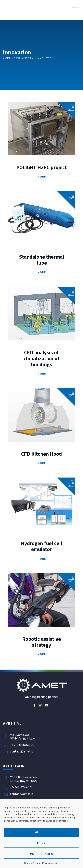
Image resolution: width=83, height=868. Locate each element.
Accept (41, 832)
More (42, 177)
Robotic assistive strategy (41, 642)
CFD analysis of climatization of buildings (41, 358)
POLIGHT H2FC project (42, 167)
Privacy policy (50, 863)
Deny (41, 843)
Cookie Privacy (32, 863)
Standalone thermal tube (42, 260)
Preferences (42, 854)
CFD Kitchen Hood (41, 454)
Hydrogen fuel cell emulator (41, 546)
